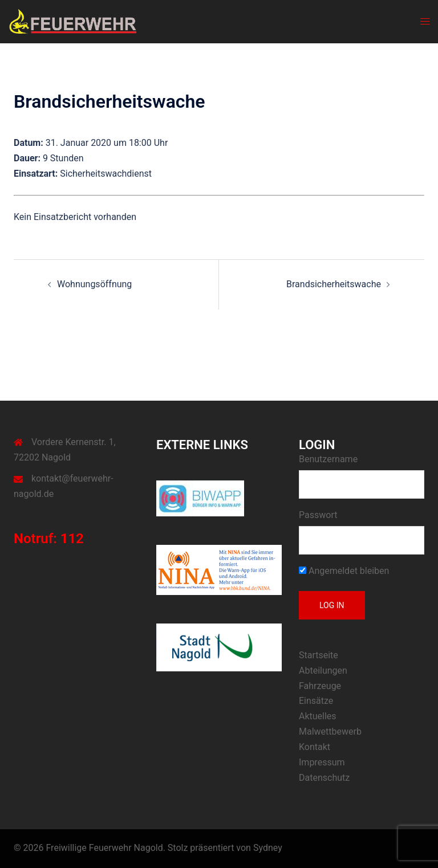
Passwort (318, 515)
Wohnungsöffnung (94, 284)
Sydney (268, 848)
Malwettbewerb (330, 732)
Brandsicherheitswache (334, 284)
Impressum (322, 762)
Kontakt (315, 747)
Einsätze (316, 701)
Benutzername (328, 459)
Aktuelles (318, 716)
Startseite (319, 655)
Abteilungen (323, 671)
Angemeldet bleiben (344, 571)
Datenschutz (324, 778)
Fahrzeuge (320, 686)
